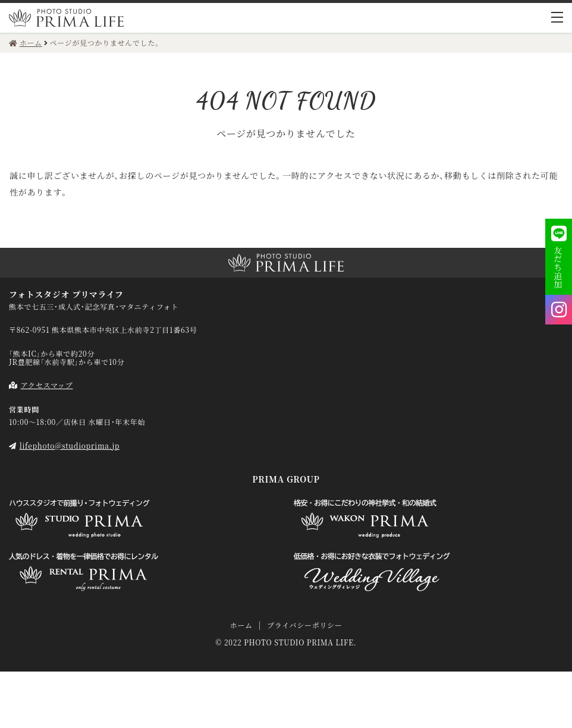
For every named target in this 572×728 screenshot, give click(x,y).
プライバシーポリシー (304, 625)
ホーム (241, 625)
